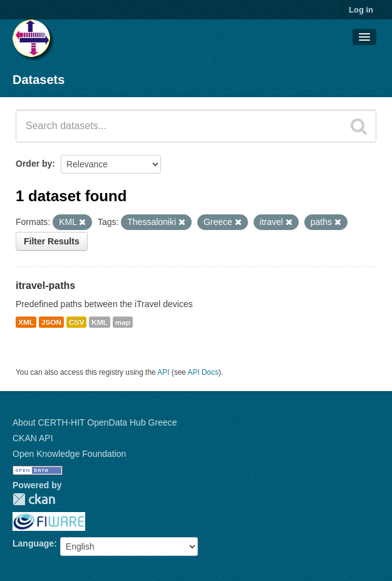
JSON (51, 322)
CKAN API (33, 438)
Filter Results (52, 241)
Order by (34, 164)
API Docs (204, 372)
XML (26, 322)
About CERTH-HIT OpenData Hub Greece (95, 422)
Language (33, 543)
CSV (76, 322)
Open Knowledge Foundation (69, 454)
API (163, 372)
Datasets (39, 80)
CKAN (34, 499)
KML (100, 322)
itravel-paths (45, 285)
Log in (361, 10)
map (123, 322)
